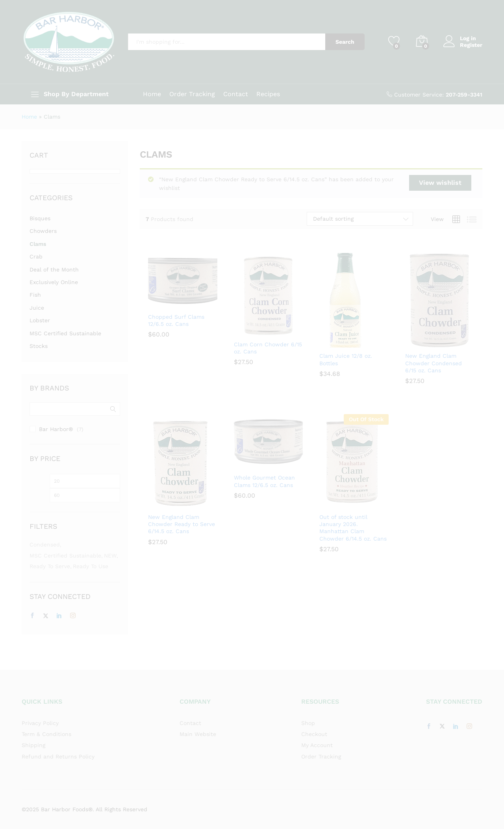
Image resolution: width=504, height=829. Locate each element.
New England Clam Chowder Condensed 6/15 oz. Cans (434, 363)
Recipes (268, 94)
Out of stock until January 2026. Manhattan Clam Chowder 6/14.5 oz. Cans (353, 528)
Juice (37, 308)
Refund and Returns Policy (58, 757)
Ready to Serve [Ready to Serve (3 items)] (50, 566)
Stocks (39, 346)
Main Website (198, 734)
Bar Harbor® (56, 429)
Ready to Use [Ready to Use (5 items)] (91, 566)
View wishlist (440, 183)
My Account (317, 745)
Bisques (40, 218)
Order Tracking (192, 94)
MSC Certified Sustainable (65, 333)
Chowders (43, 231)
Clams (38, 244)
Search (345, 42)
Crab (36, 257)
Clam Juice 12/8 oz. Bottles (346, 359)
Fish (35, 295)
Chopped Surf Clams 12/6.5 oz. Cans (176, 320)
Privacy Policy (40, 723)
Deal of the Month (54, 270)
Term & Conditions (46, 734)
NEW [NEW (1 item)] (110, 556)
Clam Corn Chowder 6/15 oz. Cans (268, 348)
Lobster (40, 320)
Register (471, 45)
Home (152, 94)
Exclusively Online (54, 282)
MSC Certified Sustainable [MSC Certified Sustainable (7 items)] (65, 556)
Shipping (33, 745)
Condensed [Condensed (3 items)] (45, 545)
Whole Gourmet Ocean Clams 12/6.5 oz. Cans (264, 481)
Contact (236, 94)
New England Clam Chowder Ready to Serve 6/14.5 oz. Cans (182, 524)
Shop (308, 723)
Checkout (314, 734)
